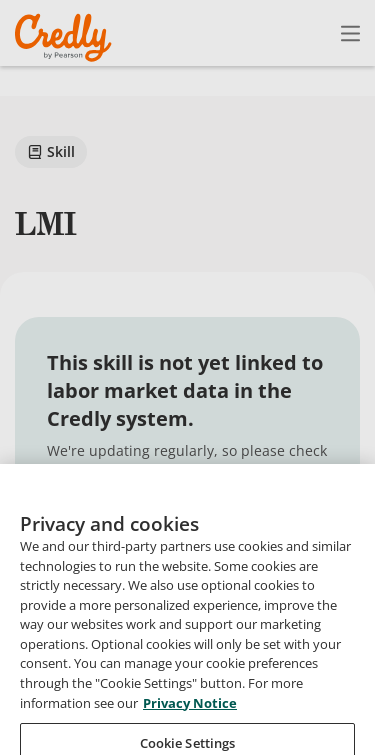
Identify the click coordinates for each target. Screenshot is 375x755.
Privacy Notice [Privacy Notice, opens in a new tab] (190, 718)
